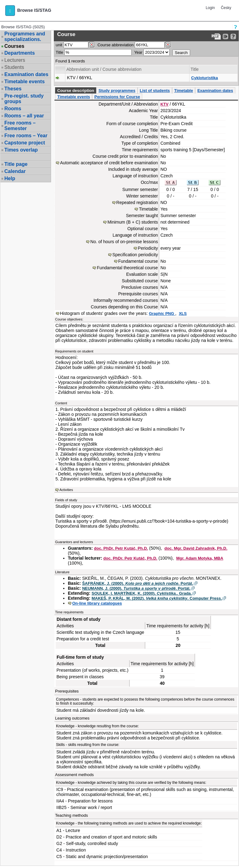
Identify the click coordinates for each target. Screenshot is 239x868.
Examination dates (26, 74)
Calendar (15, 171)
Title (59, 52)
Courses (14, 46)
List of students (155, 91)
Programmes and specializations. (25, 36)
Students (14, 67)
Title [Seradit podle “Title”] (194, 69)
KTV (164, 104)
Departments (20, 53)
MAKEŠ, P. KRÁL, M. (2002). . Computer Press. (157, 598)
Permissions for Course (117, 97)
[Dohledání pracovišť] (92, 45)
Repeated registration (137, 202)
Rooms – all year (24, 116)
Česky (226, 8)
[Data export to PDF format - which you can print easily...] (216, 36)
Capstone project (25, 143)
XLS (183, 314)
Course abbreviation (115, 45)
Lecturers (15, 60)
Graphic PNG (162, 314)
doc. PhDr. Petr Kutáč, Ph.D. (121, 548)
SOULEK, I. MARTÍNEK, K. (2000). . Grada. (142, 593)
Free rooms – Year (26, 136)
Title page (16, 164)
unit (59, 45)
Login (210, 8)
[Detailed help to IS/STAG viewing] (233, 36)
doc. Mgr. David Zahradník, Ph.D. (196, 548)
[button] (10, 11)
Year (138, 52)
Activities (66, 490)
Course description (76, 91)
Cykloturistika (204, 78)
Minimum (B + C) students (133, 222)
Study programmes (117, 91)
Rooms (13, 109)
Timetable (184, 91)
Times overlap (21, 150)
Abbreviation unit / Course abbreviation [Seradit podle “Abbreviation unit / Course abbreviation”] (104, 69)
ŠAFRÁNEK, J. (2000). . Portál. (138, 583)
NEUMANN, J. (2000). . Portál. (136, 588)
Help (10, 178)
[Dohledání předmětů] (168, 45)
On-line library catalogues (97, 603)
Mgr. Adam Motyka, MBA (200, 558)
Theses (13, 89)
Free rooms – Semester (20, 126)
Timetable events (25, 82)
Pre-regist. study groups (24, 99)
